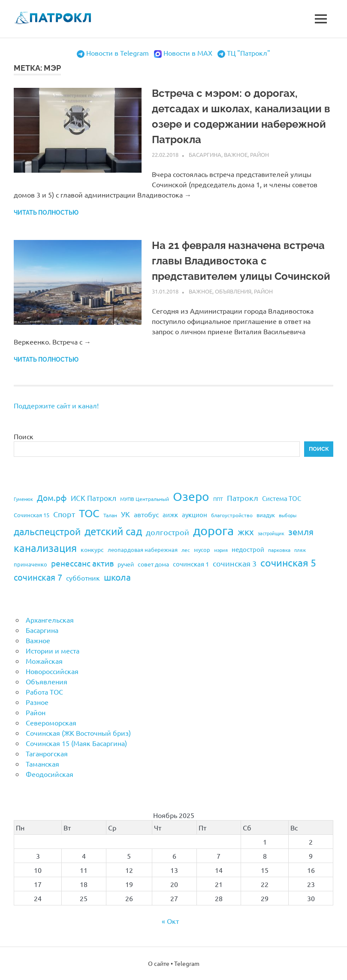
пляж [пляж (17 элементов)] (300, 550)
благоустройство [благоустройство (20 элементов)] (232, 515)
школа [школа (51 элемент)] (117, 577)
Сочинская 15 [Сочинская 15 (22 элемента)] (32, 515)
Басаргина (205, 154)
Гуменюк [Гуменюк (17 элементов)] (23, 499)
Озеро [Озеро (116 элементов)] (191, 496)
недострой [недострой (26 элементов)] (248, 549)
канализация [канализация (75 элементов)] (45, 548)
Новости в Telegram (118, 53)
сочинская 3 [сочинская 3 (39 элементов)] (235, 563)
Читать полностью (46, 213)
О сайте (159, 963)
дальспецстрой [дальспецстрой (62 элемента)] (47, 531)
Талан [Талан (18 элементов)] (110, 515)
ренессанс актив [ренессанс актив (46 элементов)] (82, 563)
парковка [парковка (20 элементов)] (279, 550)
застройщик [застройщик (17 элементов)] (271, 533)
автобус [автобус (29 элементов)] (146, 514)
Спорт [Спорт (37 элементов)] (64, 514)
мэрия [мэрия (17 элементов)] (221, 550)
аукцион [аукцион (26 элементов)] (195, 514)
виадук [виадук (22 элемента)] (266, 515)
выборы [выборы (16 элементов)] (288, 515)
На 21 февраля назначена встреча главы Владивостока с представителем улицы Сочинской (241, 261)
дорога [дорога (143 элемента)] (213, 530)
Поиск (24, 436)
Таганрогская (47, 753)
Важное (236, 154)
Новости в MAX (188, 53)
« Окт (170, 921)
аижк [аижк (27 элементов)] (170, 514)
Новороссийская (52, 671)
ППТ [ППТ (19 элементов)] (218, 499)
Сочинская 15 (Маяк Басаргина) (76, 743)
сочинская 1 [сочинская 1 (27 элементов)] (191, 564)
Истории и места (53, 650)
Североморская (51, 722)
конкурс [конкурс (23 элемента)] (92, 549)
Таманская (42, 764)
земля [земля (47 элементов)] (301, 532)
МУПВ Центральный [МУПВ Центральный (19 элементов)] (145, 499)
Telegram (187, 963)
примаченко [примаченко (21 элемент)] (30, 564)
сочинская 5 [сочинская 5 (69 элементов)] (288, 562)
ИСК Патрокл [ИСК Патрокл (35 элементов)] (94, 498)
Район (259, 154)
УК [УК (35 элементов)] (125, 514)
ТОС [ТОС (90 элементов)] (89, 513)
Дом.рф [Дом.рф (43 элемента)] (52, 497)
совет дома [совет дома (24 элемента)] (153, 564)
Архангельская (50, 620)
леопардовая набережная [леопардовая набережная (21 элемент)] (143, 550)
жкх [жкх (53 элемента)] (246, 531)
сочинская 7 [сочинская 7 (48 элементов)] (38, 577)
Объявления (233, 291)
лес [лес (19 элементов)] (186, 550)
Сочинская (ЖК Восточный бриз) (78, 733)
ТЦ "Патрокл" (249, 53)
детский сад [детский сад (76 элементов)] (113, 531)
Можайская (44, 661)
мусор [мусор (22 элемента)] (202, 550)
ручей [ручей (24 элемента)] (126, 564)
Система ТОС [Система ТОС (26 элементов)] (282, 498)
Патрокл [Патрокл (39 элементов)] (243, 498)
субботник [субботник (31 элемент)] (83, 578)
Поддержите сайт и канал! (56, 405)
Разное (37, 702)
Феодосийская (50, 774)
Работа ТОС (44, 692)
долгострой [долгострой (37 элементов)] (167, 532)
